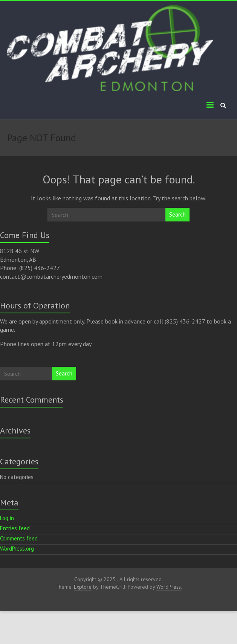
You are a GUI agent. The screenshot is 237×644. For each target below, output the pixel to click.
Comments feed (19, 538)
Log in (7, 518)
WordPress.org (17, 549)
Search (177, 214)
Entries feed (15, 528)
